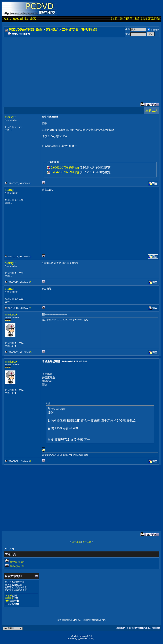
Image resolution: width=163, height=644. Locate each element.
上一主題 (76, 542)
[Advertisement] (81, 66)
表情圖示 (9, 598)
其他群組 (52, 30)
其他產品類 (89, 30)
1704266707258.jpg (65, 167)
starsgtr (10, 117)
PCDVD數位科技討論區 (19, 19)
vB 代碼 (9, 596)
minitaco (11, 314)
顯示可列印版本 (17, 562)
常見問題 (126, 19)
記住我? (153, 30)
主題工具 (152, 110)
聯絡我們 (121, 628)
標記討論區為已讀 (148, 19)
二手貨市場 (70, 30)
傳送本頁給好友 (17, 566)
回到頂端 (156, 628)
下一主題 (87, 542)
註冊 (114, 19)
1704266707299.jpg (65, 172)
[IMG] (8, 601)
